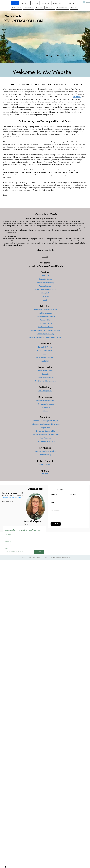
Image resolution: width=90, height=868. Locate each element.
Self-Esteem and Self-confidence (46, 381)
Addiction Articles (45, 313)
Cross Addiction (46, 320)
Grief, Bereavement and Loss (46, 441)
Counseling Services (46, 279)
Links (44, 354)
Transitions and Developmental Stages (45, 421)
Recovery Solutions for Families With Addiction (45, 337)
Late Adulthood (46, 438)
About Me (46, 276)
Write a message (55, 510)
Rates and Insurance (46, 286)
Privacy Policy (46, 293)
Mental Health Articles (45, 371)
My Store (77, 97)
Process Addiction (45, 323)
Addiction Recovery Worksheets (45, 317)
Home (45, 256)
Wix (69, 557)
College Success (45, 428)
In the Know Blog (46, 455)
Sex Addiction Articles (46, 327)
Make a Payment (45, 461)
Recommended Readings (45, 357)
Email (52, 502)
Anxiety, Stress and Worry (46, 377)
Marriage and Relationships (45, 401)
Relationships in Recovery (46, 334)
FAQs (45, 300)
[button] (50, 8)
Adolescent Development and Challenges (46, 424)
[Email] (68, 505)
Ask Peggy (45, 361)
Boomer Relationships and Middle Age (46, 434)
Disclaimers (46, 296)
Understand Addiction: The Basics (46, 310)
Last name (73, 494)
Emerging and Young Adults (46, 431)
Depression (46, 374)
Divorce (45, 411)
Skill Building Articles (45, 391)
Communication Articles (45, 404)
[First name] (59, 497)
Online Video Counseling (46, 283)
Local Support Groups (45, 350)
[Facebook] (6, 867)
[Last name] (78, 497)
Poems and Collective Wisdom (46, 451)
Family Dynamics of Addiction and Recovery (45, 330)
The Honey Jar (46, 407)
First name (54, 494)
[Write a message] (69, 516)
